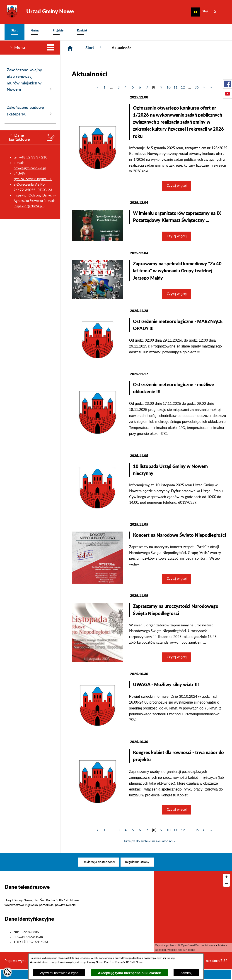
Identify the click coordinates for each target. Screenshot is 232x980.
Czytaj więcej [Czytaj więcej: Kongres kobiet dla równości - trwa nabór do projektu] (177, 810)
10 (169, 87)
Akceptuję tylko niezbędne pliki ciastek (129, 973)
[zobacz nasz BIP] (205, 12)
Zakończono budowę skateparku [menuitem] (30, 111)
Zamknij (186, 973)
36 (197, 87)
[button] (196, 12)
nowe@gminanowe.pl (30, 168)
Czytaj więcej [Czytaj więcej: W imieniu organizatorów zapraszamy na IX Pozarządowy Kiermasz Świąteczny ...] (177, 236)
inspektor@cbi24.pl (28, 206)
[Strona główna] (70, 48)
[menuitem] (14, 32)
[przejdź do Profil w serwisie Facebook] (227, 84)
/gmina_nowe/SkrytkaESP (33, 179)
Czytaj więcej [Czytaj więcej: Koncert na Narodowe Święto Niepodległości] (177, 579)
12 (183, 87)
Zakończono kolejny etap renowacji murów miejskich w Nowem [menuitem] (30, 80)
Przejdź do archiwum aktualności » (150, 841)
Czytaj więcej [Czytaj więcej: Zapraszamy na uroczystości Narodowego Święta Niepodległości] (177, 657)
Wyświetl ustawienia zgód (59, 973)
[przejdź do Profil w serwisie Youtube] (227, 94)
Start (94, 48)
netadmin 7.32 (217, 961)
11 (176, 87)
